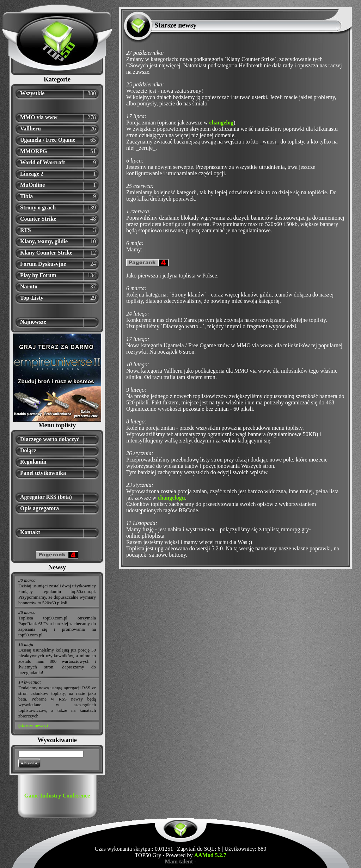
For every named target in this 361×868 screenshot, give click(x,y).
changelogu (171, 498)
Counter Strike (38, 219)
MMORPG (33, 151)
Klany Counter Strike (46, 253)
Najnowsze (33, 322)
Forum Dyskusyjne (43, 264)
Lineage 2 (32, 174)
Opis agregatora (39, 508)
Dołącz (28, 450)
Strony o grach (38, 207)
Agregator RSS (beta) (46, 497)
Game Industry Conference (57, 796)
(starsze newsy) (33, 725)
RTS (26, 230)
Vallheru (30, 129)
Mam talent (179, 861)
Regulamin (33, 462)
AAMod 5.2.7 (210, 855)
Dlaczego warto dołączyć (50, 439)
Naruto (29, 286)
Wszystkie (32, 93)
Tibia (26, 196)
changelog (221, 123)
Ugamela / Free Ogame (48, 140)
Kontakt (30, 532)
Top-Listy (32, 298)
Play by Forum (38, 275)
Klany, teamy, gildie (44, 241)
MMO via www (39, 117)
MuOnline (32, 185)
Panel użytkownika (43, 473)
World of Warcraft (42, 162)
